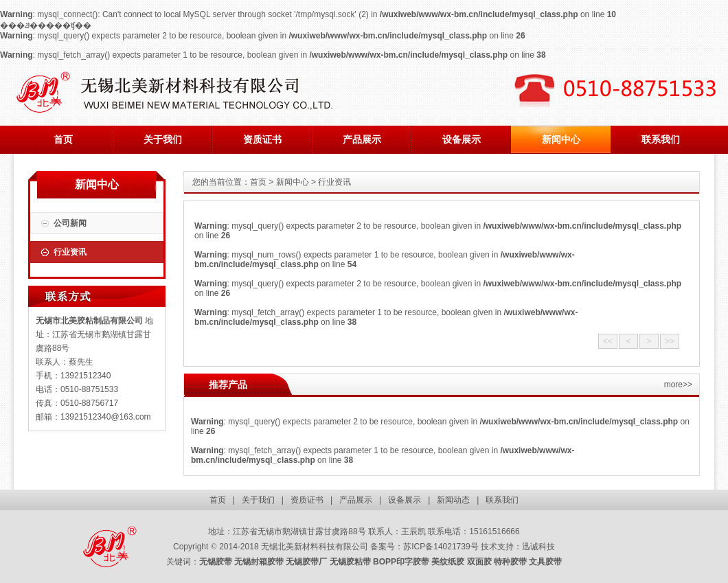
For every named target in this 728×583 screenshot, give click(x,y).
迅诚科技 (538, 547)
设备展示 (462, 139)
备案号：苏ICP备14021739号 (424, 547)
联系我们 (661, 139)
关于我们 (163, 139)
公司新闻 (70, 223)
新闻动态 (453, 500)
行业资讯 (70, 252)
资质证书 (262, 139)
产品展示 (362, 139)
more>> (678, 385)
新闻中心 (561, 139)
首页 (63, 139)
